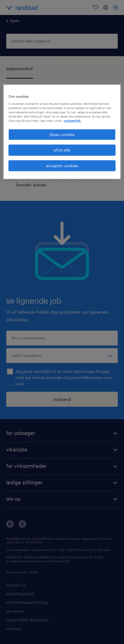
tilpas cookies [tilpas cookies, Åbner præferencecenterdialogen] (62, 134)
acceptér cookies (62, 166)
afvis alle (62, 150)
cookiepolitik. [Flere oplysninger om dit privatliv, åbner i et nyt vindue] (72, 121)
